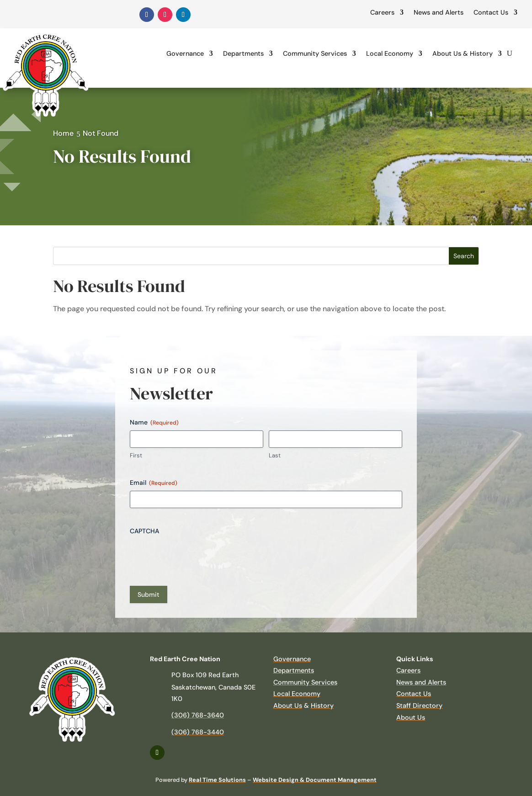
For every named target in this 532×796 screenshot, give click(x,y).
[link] (147, 15)
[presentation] (199, 557)
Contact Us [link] (491, 12)
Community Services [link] (315, 53)
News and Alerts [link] (439, 12)
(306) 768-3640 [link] (198, 715)
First (136, 455)
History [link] (322, 706)
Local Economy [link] (390, 53)
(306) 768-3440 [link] (198, 732)
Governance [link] (185, 53)
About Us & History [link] (463, 53)
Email (154, 483)
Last (275, 455)
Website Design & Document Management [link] (315, 780)
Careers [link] (382, 12)
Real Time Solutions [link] (217, 780)
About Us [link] (288, 706)
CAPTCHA (144, 531)
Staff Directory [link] (419, 706)
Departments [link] (243, 53)
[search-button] (510, 53)
